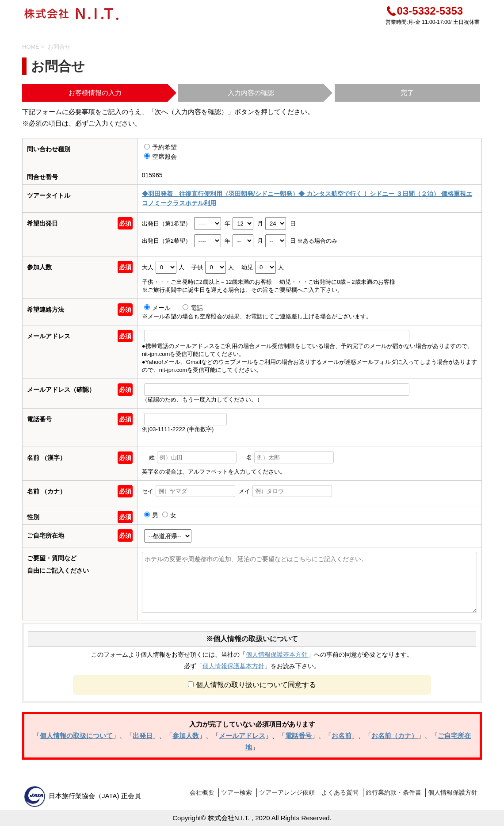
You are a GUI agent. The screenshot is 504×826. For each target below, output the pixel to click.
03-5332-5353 (424, 11)
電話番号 (298, 736)
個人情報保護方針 (453, 792)
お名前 (342, 736)
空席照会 (160, 157)
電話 (193, 308)
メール (158, 308)
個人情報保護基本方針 (277, 654)
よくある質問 (340, 792)
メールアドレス (242, 736)
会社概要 (202, 792)
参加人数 (186, 736)
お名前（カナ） (395, 736)
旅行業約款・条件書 (393, 792)
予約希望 (160, 147)
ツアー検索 (237, 792)
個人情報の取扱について (76, 736)
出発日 (143, 736)
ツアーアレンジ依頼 (287, 792)
